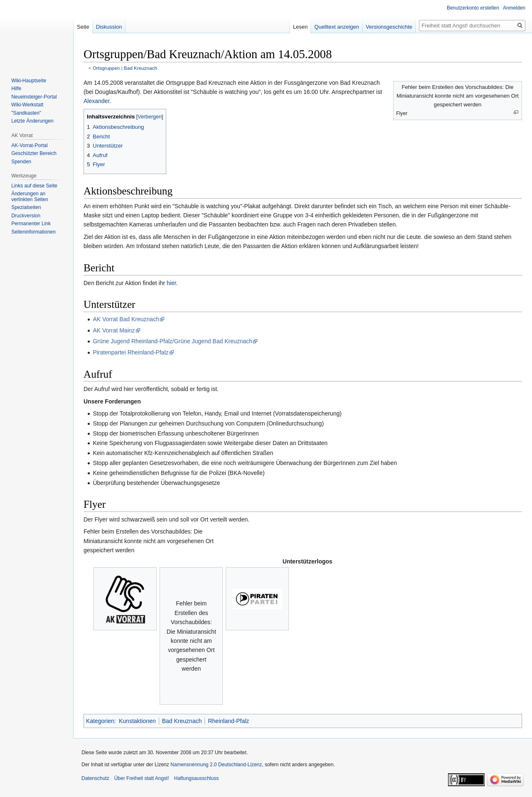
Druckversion (26, 216)
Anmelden (514, 8)
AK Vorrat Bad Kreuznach (126, 319)
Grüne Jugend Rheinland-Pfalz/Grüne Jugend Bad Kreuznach (172, 341)
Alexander (96, 101)
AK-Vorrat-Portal (29, 145)
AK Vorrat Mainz (114, 330)
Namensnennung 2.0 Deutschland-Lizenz (216, 765)
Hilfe (16, 89)
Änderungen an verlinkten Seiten (30, 197)
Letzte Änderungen (32, 121)
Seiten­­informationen (33, 232)
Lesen (300, 27)
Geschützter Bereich (34, 153)
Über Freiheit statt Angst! (142, 778)
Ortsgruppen (106, 68)
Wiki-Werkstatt (27, 105)
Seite (83, 27)
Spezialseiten (26, 207)
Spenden (21, 162)
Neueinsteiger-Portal (34, 97)
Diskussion (109, 27)
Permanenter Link (31, 224)
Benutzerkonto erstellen (473, 8)
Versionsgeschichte (389, 27)
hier (171, 283)
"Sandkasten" (26, 113)
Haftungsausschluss (196, 778)
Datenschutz (95, 778)
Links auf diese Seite (34, 186)
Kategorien (100, 721)
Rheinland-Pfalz (228, 721)
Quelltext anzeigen (337, 27)
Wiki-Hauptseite (29, 81)
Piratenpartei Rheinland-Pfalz (131, 352)
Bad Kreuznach (140, 68)
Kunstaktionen (137, 721)
